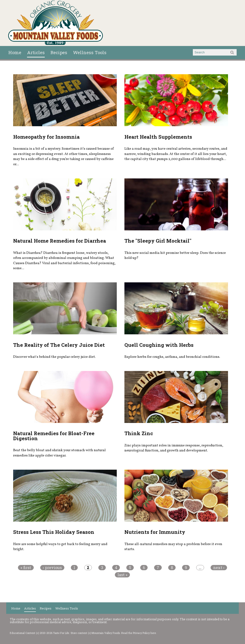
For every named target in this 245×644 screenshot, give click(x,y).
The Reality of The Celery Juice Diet (59, 345)
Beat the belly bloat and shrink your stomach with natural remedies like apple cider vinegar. (59, 453)
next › (219, 568)
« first (26, 568)
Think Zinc (139, 433)
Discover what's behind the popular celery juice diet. (54, 357)
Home (15, 52)
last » (122, 575)
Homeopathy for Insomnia (46, 137)
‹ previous (52, 568)
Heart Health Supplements (158, 137)
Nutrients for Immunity (155, 532)
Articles (36, 52)
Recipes (59, 52)
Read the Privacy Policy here (139, 633)
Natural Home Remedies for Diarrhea (60, 241)
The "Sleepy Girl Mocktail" (158, 241)
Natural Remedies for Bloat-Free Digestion (54, 436)
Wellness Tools (90, 52)
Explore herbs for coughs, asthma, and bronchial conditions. (172, 357)
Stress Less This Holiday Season (54, 532)
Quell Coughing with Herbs (159, 345)
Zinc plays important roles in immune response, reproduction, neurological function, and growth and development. (174, 448)
